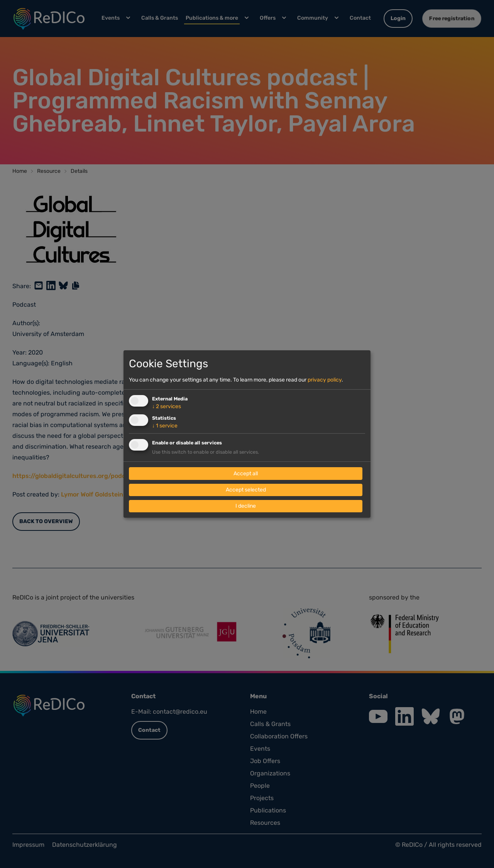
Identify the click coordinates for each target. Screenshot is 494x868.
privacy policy (325, 380)
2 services (167, 406)
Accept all (246, 474)
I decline (246, 506)
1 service (165, 426)
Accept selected (246, 490)
